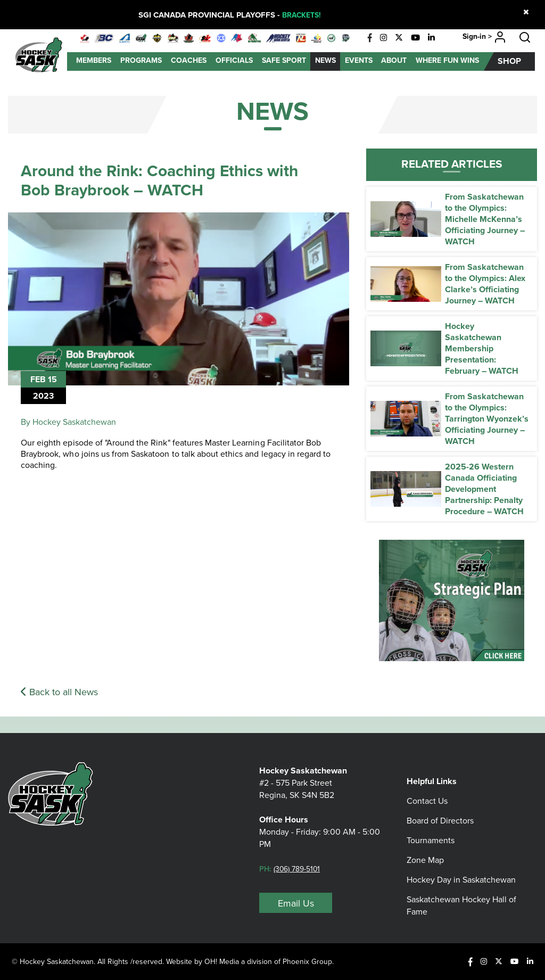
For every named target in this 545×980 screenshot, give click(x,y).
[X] (399, 38)
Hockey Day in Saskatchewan (461, 871)
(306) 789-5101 (299, 874)
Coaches (189, 60)
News (325, 60)
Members (94, 60)
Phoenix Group (311, 961)
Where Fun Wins (447, 60)
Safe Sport (284, 60)
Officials (234, 60)
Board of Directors (440, 812)
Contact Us (427, 792)
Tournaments (431, 832)
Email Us (296, 908)
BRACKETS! (301, 15)
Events (359, 60)
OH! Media (223, 961)
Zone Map (425, 851)
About (394, 60)
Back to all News (59, 692)
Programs (141, 60)
